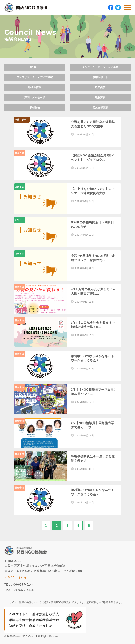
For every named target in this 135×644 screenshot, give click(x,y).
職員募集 (100, 98)
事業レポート (100, 77)
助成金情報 (35, 87)
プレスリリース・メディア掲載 (35, 77)
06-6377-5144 (24, 584)
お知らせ (35, 67)
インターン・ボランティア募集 (100, 67)
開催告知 (35, 108)
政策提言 (100, 87)
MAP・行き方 (17, 577)
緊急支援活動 (100, 108)
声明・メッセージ (35, 98)
